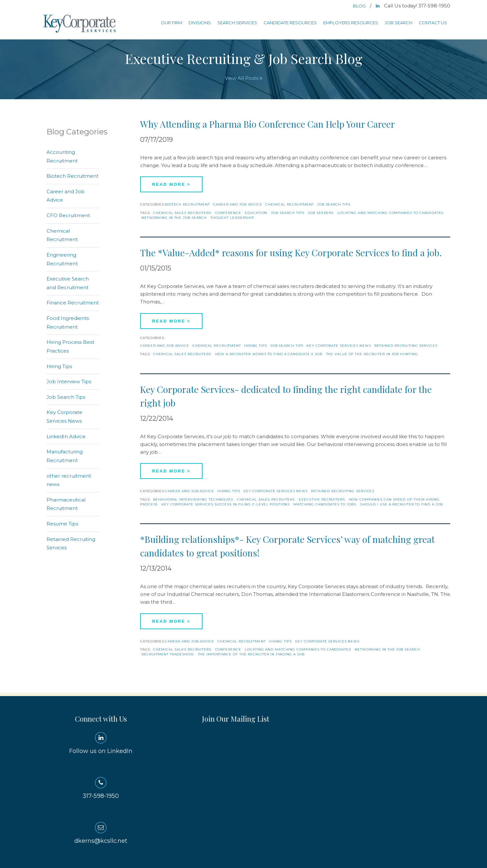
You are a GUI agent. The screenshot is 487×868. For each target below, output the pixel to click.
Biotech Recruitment (187, 204)
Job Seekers (321, 213)
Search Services (237, 23)
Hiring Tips (256, 346)
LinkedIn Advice (66, 436)
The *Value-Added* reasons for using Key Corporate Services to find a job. (291, 253)
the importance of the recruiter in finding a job (251, 654)
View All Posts (244, 78)
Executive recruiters (322, 499)
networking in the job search (174, 218)
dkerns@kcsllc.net (101, 833)
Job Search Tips (334, 204)
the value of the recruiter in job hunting (372, 354)
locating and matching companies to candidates (391, 213)
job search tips (288, 213)
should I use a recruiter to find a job (401, 504)
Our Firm (171, 23)
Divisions (200, 23)
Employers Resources (351, 23)
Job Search (399, 23)
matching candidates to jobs (325, 504)
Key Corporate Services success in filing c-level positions (226, 504)
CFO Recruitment (68, 215)
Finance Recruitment (73, 303)
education (256, 213)
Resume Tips (62, 524)
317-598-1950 (101, 788)
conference (228, 213)
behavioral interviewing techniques (193, 499)
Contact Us (433, 23)
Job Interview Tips (69, 381)
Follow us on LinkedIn (101, 743)
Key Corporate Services (80, 24)
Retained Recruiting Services (406, 346)
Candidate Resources (290, 23)
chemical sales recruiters (182, 213)
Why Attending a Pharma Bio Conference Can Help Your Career (268, 124)
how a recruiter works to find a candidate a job (269, 354)
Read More (171, 184)
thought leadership (232, 218)
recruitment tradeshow (168, 654)
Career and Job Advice (238, 204)
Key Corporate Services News (339, 346)
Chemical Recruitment (290, 204)
